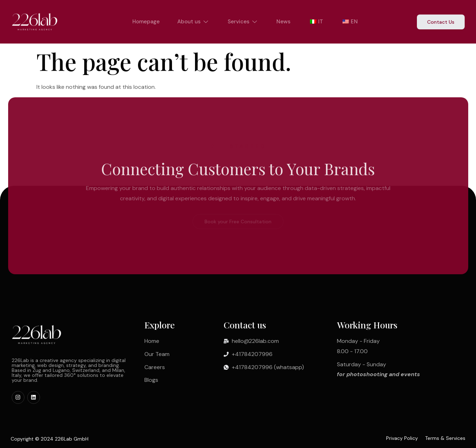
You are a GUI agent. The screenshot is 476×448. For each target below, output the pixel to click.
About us (194, 22)
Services (243, 22)
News (283, 22)
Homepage (146, 22)
